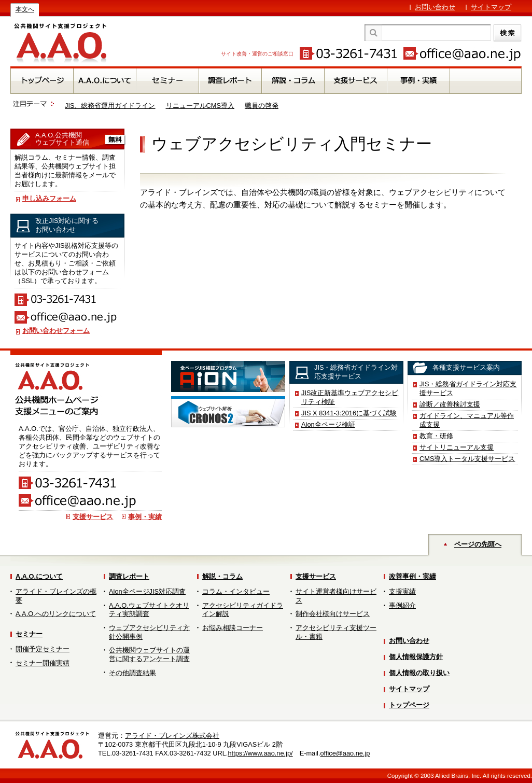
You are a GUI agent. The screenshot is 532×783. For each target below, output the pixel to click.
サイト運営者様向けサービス (336, 596)
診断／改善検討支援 (450, 404)
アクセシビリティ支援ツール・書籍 (336, 632)
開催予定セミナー (43, 649)
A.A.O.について (39, 576)
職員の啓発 (262, 106)
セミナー (29, 634)
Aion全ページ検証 (328, 424)
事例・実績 (145, 517)
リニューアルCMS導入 (200, 106)
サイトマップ (491, 7)
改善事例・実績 (412, 576)
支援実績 (402, 591)
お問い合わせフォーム (56, 331)
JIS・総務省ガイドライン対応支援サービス (468, 388)
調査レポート (129, 576)
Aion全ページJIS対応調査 (147, 591)
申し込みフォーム (49, 198)
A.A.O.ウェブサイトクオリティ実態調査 (149, 610)
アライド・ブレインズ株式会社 (172, 736)
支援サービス (93, 517)
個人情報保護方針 (416, 657)
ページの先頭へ (478, 544)
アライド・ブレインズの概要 (56, 596)
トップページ (409, 705)
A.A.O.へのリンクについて (56, 614)
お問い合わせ (435, 7)
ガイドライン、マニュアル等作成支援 (467, 420)
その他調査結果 (132, 673)
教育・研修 (436, 436)
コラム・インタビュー (236, 591)
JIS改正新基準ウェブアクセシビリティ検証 (350, 397)
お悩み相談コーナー (233, 628)
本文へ (25, 9)
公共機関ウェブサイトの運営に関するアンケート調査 (149, 654)
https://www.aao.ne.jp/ (260, 753)
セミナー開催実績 (43, 663)
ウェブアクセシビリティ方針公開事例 (149, 632)
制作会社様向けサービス (333, 614)
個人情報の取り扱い (419, 673)
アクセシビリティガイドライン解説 (243, 610)
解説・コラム (222, 576)
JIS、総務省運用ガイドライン (110, 106)
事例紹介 (402, 605)
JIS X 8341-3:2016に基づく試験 (349, 413)
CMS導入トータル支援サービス (467, 459)
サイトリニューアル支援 (457, 447)
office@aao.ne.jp (345, 753)
